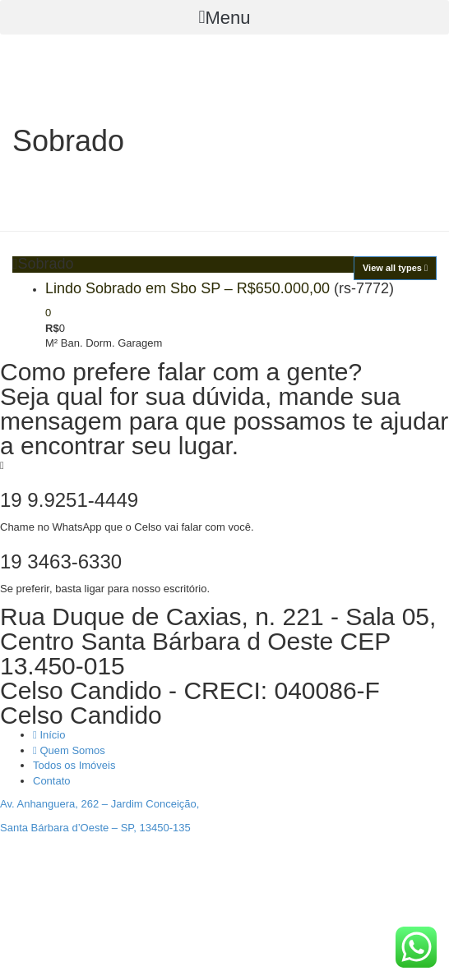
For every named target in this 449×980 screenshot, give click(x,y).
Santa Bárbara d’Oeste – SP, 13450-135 (95, 828)
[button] (224, 17)
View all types (395, 268)
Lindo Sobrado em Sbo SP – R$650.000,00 (187, 288)
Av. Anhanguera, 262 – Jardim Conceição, (100, 804)
